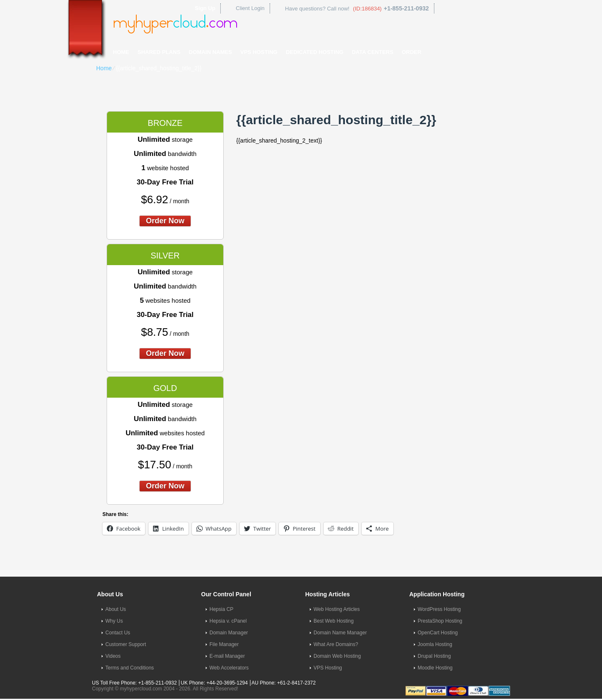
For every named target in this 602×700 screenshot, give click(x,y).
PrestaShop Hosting (440, 621)
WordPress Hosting (439, 609)
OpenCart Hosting (438, 633)
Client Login (250, 8)
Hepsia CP (221, 609)
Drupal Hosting (434, 656)
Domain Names (210, 52)
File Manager (224, 644)
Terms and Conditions (130, 668)
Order (412, 52)
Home (121, 52)
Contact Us (118, 633)
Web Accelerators (229, 668)
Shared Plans (159, 52)
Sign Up (205, 8)
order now (165, 221)
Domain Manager (229, 633)
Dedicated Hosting (315, 52)
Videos (113, 656)
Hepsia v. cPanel (228, 621)
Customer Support (126, 644)
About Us (116, 609)
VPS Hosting (259, 52)
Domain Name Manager (340, 633)
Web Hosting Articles (337, 609)
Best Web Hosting (334, 621)
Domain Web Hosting (337, 656)
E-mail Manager (227, 656)
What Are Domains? (336, 644)
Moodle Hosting (435, 668)
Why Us (114, 621)
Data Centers (372, 52)
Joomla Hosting (435, 644)
